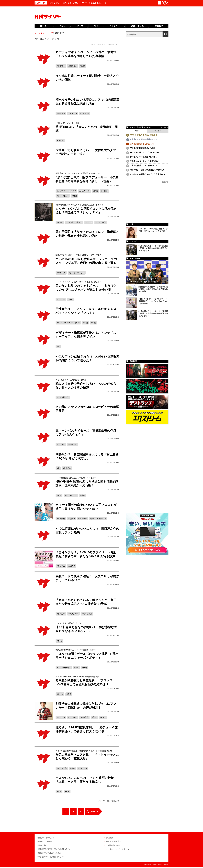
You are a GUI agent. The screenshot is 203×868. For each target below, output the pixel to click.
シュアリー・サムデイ (67, 191)
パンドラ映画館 (64, 668)
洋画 (86, 323)
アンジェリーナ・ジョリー (69, 323)
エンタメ (158, 131)
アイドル (85, 113)
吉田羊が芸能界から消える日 (142, 144)
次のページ (92, 812)
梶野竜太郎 (62, 768)
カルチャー (115, 26)
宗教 (95, 717)
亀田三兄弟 (88, 614)
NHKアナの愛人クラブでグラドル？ (145, 152)
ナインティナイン (98, 519)
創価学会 (85, 717)
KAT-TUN (62, 273)
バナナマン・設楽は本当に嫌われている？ (147, 170)
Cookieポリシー (113, 845)
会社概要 (110, 838)
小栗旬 (105, 191)
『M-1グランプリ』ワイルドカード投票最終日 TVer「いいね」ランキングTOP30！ (153, 301)
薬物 (83, 66)
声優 (69, 694)
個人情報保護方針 (114, 841)
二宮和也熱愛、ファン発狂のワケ (144, 166)
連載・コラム (137, 26)
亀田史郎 (61, 614)
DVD (71, 299)
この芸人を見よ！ (75, 222)
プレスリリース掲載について (51, 857)
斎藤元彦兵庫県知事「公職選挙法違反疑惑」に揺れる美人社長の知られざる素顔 (153, 289)
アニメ (60, 694)
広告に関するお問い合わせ (50, 853)
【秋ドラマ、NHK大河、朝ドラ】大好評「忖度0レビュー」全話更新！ (153, 230)
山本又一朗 (85, 191)
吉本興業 (83, 519)
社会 (96, 26)
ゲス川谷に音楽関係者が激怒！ (143, 148)
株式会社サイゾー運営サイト (119, 849)
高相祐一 (61, 66)
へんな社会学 (63, 397)
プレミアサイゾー (77, 273)
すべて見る (163, 127)
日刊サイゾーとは (46, 838)
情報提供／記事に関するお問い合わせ (55, 849)
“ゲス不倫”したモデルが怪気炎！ (144, 135)
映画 (75, 196)
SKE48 (60, 141)
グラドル (73, 113)
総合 (137, 131)
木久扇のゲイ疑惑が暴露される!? (144, 139)
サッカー (61, 299)
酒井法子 (73, 66)
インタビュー (63, 196)
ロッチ (89, 222)
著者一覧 (42, 845)
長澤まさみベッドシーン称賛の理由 (144, 161)
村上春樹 (68, 468)
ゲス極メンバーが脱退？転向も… (144, 157)
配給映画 (159, 26)
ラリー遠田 (101, 222)
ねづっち (73, 717)
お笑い (60, 222)
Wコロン (61, 717)
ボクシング (74, 614)
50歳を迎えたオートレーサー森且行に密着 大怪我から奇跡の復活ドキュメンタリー (153, 248)
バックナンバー (45, 841)
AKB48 (72, 566)
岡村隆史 (61, 519)
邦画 (96, 191)
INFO (60, 641)
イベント (61, 113)
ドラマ (80, 26)
